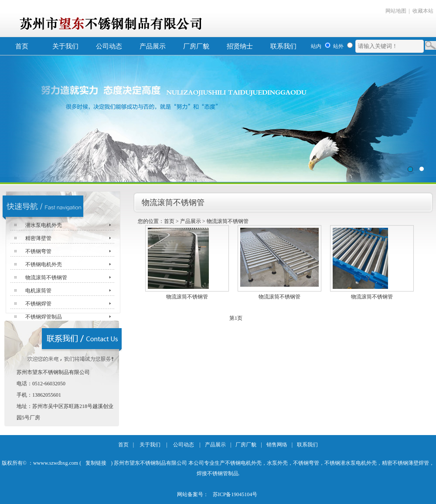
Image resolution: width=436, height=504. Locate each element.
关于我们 (65, 46)
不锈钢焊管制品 (44, 317)
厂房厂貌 (196, 46)
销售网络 (277, 445)
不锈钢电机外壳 (44, 264)
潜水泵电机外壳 (44, 225)
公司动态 (109, 46)
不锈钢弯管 (38, 251)
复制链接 (96, 463)
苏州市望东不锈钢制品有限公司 (218, 119)
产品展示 (153, 46)
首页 (22, 46)
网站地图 (396, 11)
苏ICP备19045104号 (235, 494)
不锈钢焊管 (38, 304)
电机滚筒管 (38, 291)
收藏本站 (423, 11)
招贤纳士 (240, 46)
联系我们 (283, 46)
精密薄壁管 (38, 238)
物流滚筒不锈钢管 (46, 278)
